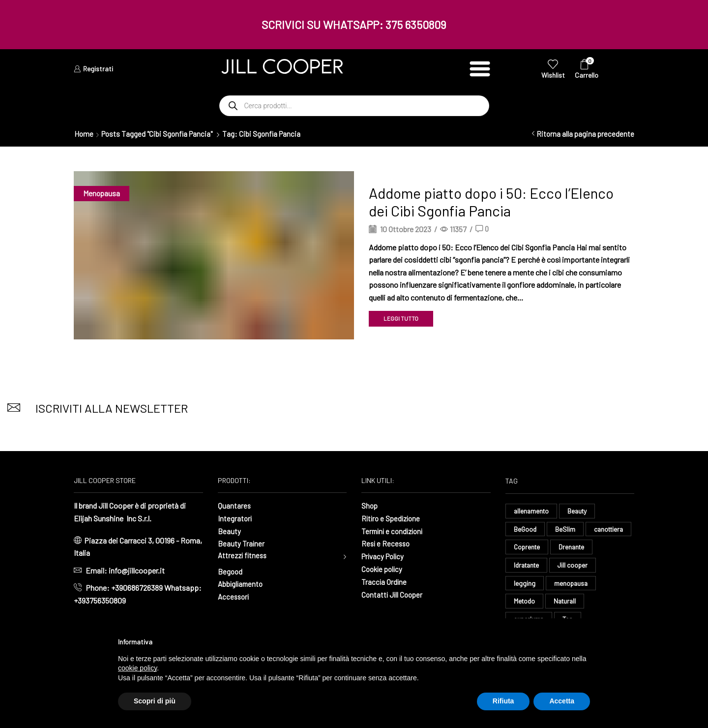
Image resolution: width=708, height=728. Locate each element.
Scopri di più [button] (155, 701)
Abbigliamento (242, 584)
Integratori (235, 518)
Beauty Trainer (241, 543)
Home (84, 134)
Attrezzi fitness (244, 556)
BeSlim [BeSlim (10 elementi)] (566, 529)
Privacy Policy (384, 556)
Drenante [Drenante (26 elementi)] (527, 566)
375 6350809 (416, 25)
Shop (370, 505)
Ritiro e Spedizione (393, 518)
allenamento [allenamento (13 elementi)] (532, 511)
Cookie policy (383, 568)
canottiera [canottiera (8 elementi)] (530, 548)
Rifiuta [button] (503, 701)
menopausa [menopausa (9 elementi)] (531, 603)
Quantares (235, 505)
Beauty (229, 531)
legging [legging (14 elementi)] (574, 585)
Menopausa (102, 193)
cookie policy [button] (137, 668)
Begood (231, 571)
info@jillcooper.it (137, 570)
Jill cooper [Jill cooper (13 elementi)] (529, 585)
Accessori (235, 596)
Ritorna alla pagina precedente (585, 134)
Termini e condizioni (394, 531)
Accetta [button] (562, 701)
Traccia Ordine (384, 581)
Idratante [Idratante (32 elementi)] (574, 566)
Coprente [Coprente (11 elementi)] (578, 548)
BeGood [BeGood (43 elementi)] (526, 529)
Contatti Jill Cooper (393, 593)
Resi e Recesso (387, 543)
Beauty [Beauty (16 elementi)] (580, 511)
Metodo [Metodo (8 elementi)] (579, 603)
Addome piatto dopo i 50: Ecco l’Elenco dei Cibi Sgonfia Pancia (491, 202)
